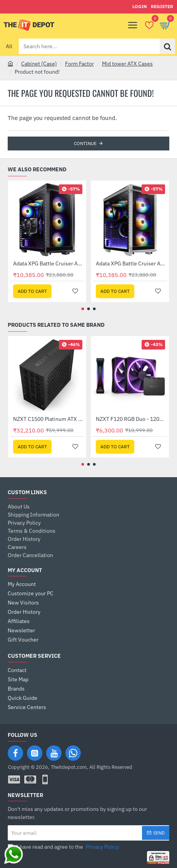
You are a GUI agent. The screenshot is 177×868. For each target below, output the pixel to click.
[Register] (162, 7)
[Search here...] (167, 46)
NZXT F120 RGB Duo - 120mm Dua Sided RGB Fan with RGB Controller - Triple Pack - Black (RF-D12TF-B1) (131, 419)
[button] (32, 291)
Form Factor (79, 64)
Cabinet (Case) (39, 64)
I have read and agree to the (64, 847)
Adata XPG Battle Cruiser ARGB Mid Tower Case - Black (49, 263)
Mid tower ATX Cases (127, 64)
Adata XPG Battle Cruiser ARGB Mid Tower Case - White (131, 263)
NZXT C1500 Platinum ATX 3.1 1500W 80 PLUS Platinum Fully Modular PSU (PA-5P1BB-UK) (49, 419)
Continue (85, 143)
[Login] (140, 7)
